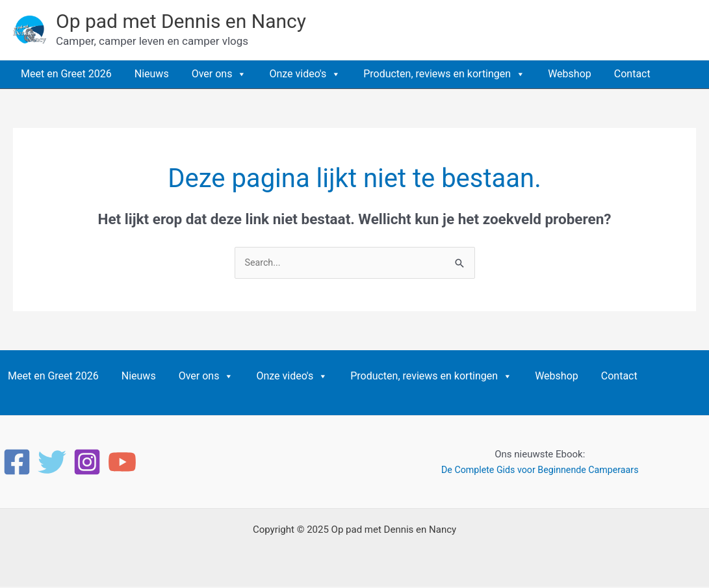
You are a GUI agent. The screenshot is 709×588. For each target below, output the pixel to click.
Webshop (570, 74)
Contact (632, 74)
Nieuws (152, 74)
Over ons (219, 74)
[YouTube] (122, 463)
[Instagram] (87, 463)
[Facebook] (17, 463)
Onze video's (305, 74)
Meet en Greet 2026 (66, 74)
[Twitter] (52, 463)
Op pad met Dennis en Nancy (181, 21)
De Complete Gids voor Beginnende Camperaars (540, 471)
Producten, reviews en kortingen (444, 74)
